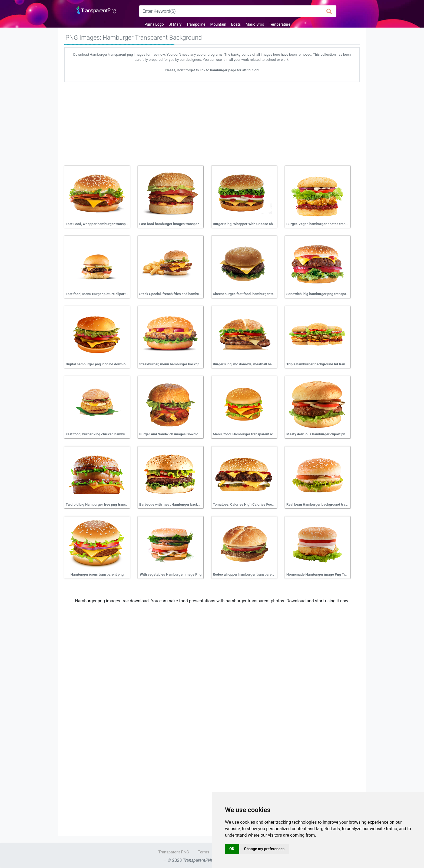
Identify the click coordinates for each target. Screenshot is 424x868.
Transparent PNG (174, 852)
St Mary (175, 24)
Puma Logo (154, 24)
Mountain (218, 24)
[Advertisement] (212, 122)
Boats (236, 24)
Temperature (280, 24)
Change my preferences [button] (264, 849)
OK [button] (232, 849)
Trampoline (196, 24)
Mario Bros (255, 24)
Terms (204, 852)
